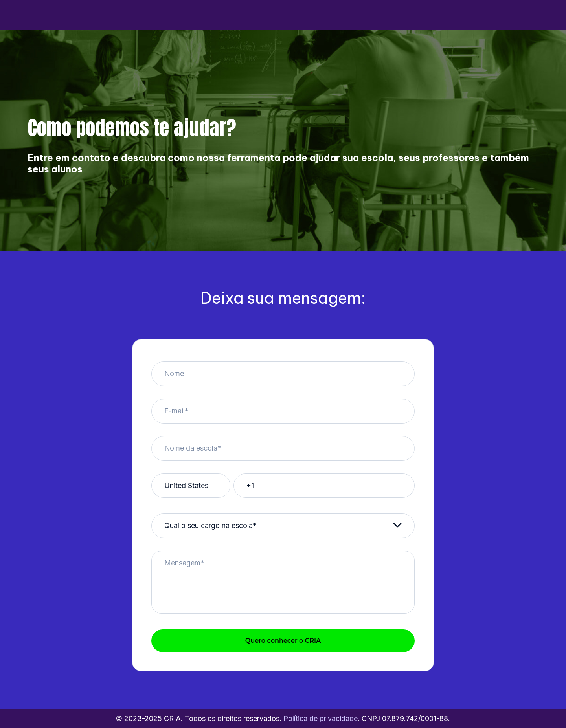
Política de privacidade (321, 718)
